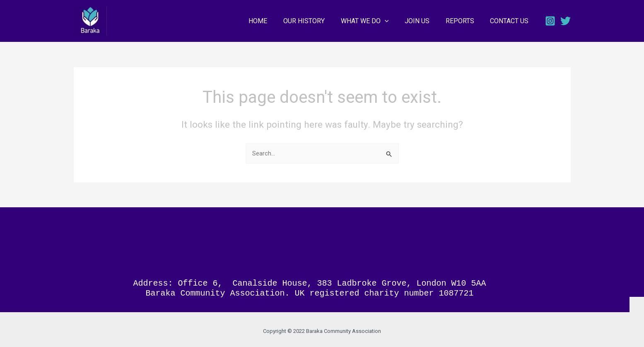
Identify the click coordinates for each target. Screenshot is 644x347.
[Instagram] (550, 21)
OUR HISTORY (316, 21)
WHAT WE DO (374, 21)
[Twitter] (566, 21)
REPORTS (464, 21)
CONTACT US (511, 21)
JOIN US (424, 21)
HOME (273, 21)
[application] (394, 21)
